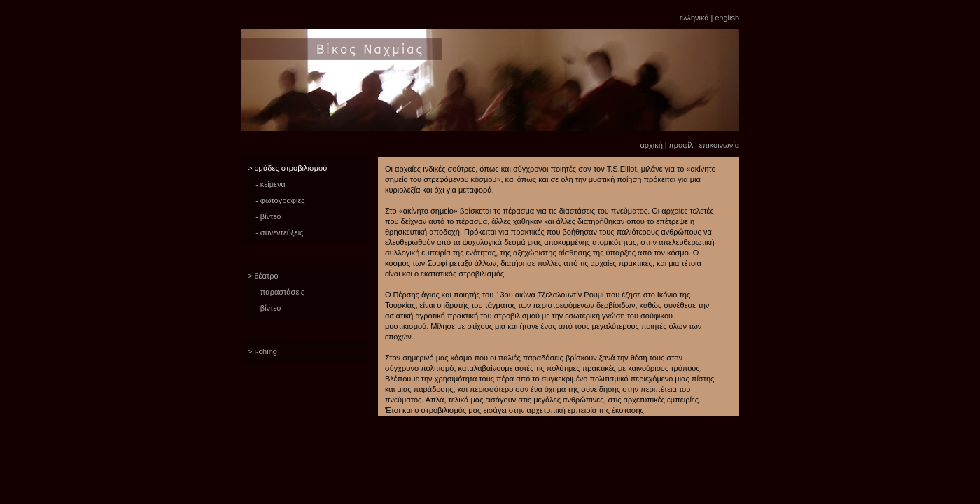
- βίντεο (268, 216)
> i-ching (262, 351)
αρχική (651, 145)
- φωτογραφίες (280, 200)
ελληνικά (694, 17)
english (727, 17)
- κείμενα (271, 184)
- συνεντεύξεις (279, 232)
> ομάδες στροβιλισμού (287, 168)
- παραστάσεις (280, 292)
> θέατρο (263, 276)
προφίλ (681, 145)
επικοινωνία (719, 145)
